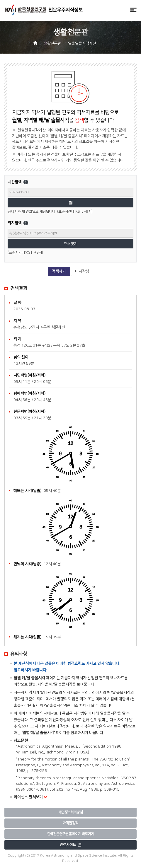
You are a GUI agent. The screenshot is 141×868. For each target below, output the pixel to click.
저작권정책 (71, 823)
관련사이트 (70, 845)
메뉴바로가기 (0, 0)
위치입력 (25, 223)
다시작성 (82, 271)
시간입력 (25, 182)
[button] (104, 44)
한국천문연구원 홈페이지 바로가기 (71, 834)
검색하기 (59, 271)
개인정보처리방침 (70, 812)
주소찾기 (71, 244)
